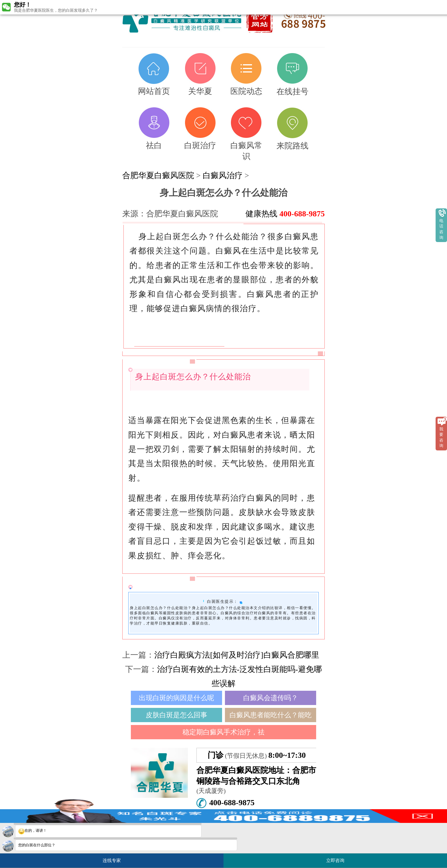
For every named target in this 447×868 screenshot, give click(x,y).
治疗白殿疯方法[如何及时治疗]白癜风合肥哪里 (237, 655)
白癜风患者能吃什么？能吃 (271, 715)
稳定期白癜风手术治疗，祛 (223, 732)
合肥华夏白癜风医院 (158, 175)
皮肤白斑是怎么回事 (176, 715)
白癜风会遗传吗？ (271, 698)
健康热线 (285, 214)
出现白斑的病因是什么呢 (176, 698)
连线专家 (112, 860)
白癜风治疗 (223, 175)
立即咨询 (338, 858)
